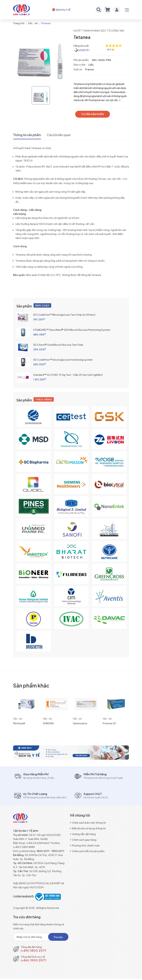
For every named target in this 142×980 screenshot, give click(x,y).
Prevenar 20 (109, 723)
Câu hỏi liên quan (63, 135)
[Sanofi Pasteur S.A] (82, 50)
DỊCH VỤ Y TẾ (61, 10)
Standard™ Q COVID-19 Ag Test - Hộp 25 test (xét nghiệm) (68, 374)
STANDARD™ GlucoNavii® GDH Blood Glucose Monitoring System (72, 329)
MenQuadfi (19, 723)
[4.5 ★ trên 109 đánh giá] (111, 50)
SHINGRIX (48, 723)
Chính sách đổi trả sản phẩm (87, 851)
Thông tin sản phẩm (28, 135)
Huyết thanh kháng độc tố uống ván (100, 31)
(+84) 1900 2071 (33, 961)
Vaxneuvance (80, 723)
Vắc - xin (33, 23)
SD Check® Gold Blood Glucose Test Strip (58, 344)
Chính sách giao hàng (83, 839)
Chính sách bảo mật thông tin (88, 822)
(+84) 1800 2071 (33, 952)
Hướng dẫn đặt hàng (83, 834)
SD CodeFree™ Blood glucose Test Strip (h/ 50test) (64, 314)
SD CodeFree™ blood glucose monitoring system (63, 359)
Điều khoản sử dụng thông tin (88, 828)
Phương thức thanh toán (85, 845)
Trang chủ (19, 23)
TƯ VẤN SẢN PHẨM (93, 114)
